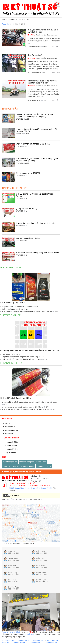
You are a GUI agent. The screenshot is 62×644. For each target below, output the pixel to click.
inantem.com (35, 643)
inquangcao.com (8, 640)
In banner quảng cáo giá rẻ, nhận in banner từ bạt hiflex (23, 407)
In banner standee (28, 466)
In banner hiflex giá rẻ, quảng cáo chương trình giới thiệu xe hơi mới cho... (29, 402)
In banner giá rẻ (11, 268)
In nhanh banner (10, 446)
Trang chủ (6, 24)
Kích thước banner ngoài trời (13, 309)
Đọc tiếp (56, 47)
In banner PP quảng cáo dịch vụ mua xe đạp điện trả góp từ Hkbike (27, 311)
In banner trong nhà (27, 462)
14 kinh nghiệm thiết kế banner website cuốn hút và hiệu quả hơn (30, 350)
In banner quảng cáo (10, 430)
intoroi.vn (5, 643)
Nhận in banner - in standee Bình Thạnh (33, 144)
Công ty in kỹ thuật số (11, 466)
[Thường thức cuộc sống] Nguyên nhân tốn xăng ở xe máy (42, 82)
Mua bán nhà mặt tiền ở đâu (28, 238)
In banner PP (7, 434)
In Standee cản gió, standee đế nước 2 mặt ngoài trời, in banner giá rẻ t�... (37, 160)
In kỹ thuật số (41, 462)
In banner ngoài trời (10, 462)
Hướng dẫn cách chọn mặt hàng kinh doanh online (37, 253)
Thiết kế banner (10, 315)
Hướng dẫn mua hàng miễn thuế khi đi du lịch (35, 223)
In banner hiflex (11, 363)
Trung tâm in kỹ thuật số (11, 632)
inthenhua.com (38, 640)
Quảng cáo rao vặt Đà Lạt (27, 209)
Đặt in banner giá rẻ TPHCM (28, 173)
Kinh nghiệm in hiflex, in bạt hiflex (16, 398)
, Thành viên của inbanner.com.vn (42, 35)
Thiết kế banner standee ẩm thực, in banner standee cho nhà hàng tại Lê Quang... (34, 116)
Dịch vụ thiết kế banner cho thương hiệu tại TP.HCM (22, 359)
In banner (6, 423)
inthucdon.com (53, 640)
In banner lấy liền (11, 449)
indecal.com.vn (20, 643)
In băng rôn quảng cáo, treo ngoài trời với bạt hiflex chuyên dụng (26, 409)
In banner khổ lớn (11, 442)
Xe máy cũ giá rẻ (35, 55)
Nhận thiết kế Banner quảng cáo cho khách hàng (20, 357)
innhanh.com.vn (24, 640)
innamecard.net (51, 643)
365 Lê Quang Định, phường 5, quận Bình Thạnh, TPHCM (31, 488)
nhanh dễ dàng (29, 634)
